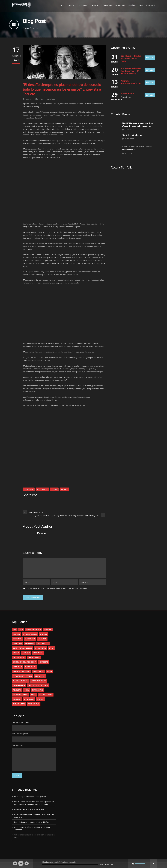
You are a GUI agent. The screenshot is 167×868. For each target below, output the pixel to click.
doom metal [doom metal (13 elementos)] (41, 651)
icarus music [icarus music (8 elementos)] (38, 674)
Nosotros (151, 5)
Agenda (95, 5)
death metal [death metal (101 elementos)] (43, 647)
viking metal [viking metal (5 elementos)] (34, 707)
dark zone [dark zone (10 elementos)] (17, 647)
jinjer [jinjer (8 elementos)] (50, 674)
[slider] (70, 865)
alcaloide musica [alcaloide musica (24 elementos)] (34, 633)
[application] (83, 863)
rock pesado (42, 489)
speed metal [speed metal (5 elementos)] (29, 702)
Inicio (62, 5)
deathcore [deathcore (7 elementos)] (30, 647)
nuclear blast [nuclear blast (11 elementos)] (19, 688)
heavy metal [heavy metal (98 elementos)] (30, 670)
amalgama (29, 489)
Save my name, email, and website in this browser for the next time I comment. (56, 591)
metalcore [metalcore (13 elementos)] (40, 679)
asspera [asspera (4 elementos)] (16, 637)
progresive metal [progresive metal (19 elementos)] (20, 698)
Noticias (72, 5)
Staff (141, 5)
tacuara (64, 489)
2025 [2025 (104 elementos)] (15, 633)
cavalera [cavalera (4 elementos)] (42, 642)
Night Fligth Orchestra (132, 135)
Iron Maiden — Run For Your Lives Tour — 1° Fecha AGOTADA (131, 71)
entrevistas (51, 99)
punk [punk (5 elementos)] (33, 698)
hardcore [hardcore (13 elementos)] (44, 665)
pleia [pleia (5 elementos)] (27, 693)
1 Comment (129, 130)
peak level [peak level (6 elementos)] (17, 693)
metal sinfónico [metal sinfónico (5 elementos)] (39, 684)
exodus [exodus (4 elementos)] (16, 656)
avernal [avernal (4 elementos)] (44, 637)
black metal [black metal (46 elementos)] (30, 642)
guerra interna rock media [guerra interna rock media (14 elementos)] (25, 665)
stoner (54, 489)
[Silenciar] (133, 864)
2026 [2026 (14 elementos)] (21, 633)
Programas (83, 5)
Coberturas (107, 5)
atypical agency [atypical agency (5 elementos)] (30, 637)
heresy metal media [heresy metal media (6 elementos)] (21, 674)
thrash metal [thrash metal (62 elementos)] (19, 707)
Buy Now (150, 58)
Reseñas (132, 5)
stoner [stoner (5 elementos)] (40, 702)
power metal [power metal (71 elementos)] (38, 693)
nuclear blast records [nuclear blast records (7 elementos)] (38, 688)
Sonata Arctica (127, 94)
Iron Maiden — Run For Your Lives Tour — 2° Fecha (131, 59)
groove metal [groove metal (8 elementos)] (34, 661)
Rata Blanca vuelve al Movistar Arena (29, 816)
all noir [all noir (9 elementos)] (48, 633)
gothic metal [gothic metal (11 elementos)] (19, 661)
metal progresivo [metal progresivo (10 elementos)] (21, 684)
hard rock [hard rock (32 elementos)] (17, 670)
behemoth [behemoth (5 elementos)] (17, 642)
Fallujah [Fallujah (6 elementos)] (26, 656)
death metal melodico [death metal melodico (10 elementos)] (22, 651)
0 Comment (129, 139)
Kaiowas (28, 99)
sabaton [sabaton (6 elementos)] (17, 702)
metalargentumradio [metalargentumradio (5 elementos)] (22, 679)
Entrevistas (120, 5)
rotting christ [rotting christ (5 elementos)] (46, 698)
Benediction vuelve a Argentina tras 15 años (32, 829)
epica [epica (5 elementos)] (51, 651)
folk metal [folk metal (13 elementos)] (38, 656)
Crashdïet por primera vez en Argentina (30, 804)
